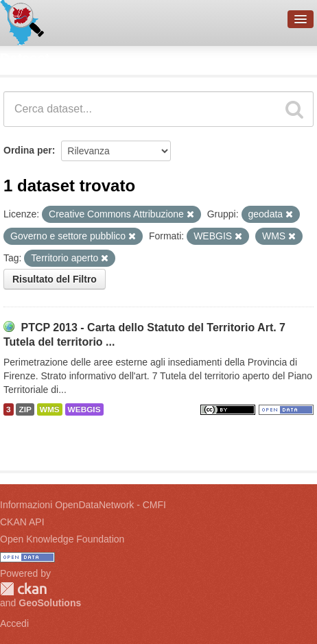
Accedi (14, 623)
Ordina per (28, 150)
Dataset (25, 58)
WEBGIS (84, 409)
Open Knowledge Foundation (62, 539)
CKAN (23, 589)
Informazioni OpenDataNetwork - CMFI (83, 505)
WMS (50, 409)
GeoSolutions (50, 603)
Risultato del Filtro (55, 279)
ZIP (25, 409)
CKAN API (22, 522)
